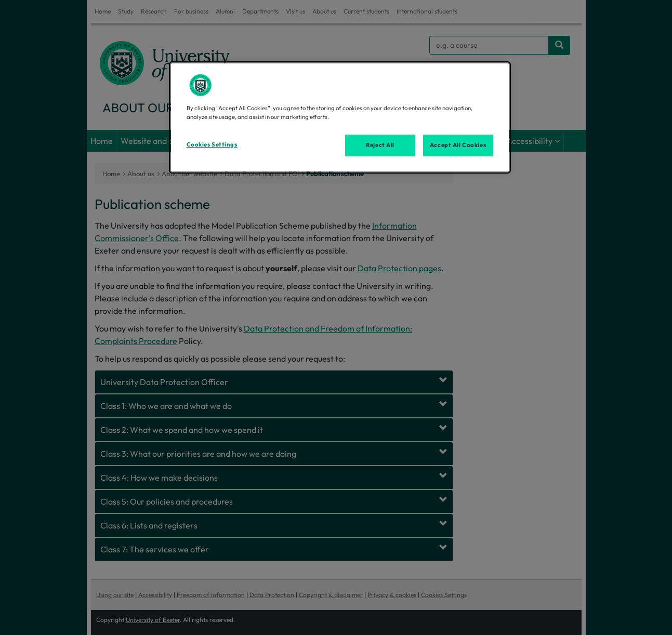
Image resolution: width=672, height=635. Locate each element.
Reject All (380, 145)
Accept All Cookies (458, 145)
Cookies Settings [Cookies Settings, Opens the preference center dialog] (212, 144)
